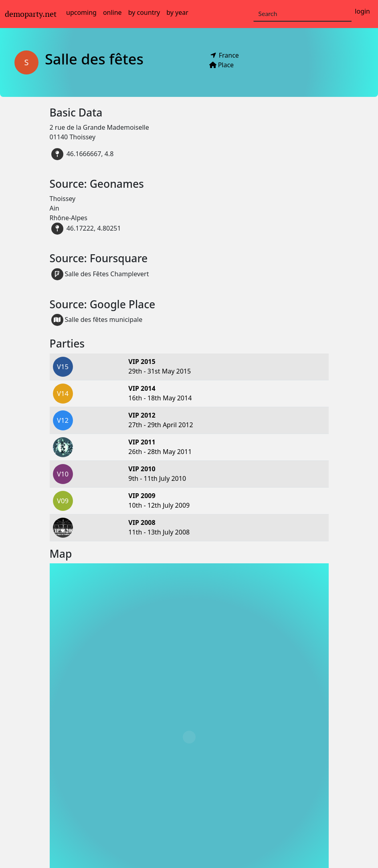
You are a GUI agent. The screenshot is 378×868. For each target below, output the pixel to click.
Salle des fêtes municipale (97, 320)
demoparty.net (31, 14)
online (112, 12)
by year (177, 12)
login (362, 11)
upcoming (81, 12)
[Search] (302, 14)
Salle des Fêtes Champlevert (100, 274)
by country (144, 12)
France (230, 55)
